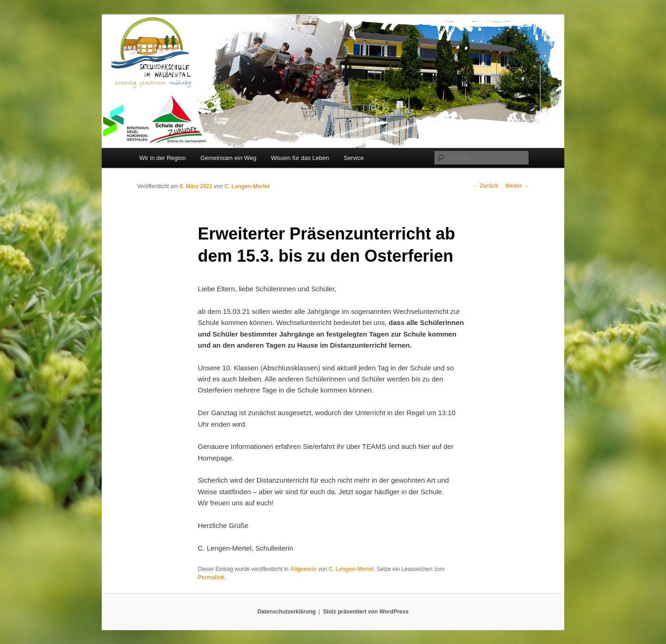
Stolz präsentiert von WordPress (366, 612)
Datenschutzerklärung (287, 612)
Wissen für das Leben (300, 158)
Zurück (485, 186)
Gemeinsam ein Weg (228, 158)
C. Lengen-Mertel (247, 186)
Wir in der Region (162, 158)
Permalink (211, 577)
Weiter (517, 186)
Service (354, 158)
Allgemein (303, 569)
